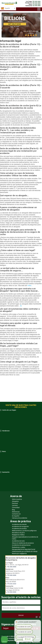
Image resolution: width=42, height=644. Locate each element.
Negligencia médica (18, 535)
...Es (20, 306)
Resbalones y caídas (19, 547)
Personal (15, 503)
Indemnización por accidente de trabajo (25, 551)
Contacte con (16, 514)
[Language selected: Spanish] (8, 8)
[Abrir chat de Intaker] (18, 643)
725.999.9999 (12, 592)
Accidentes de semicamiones (21, 545)
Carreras (15, 505)
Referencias (16, 512)
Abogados (15, 501)
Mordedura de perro (18, 533)
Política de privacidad (9, 640)
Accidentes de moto (18, 541)
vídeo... (30, 286)
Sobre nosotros (17, 499)
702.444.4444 (12, 567)
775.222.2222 (12, 584)
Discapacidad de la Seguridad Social (24, 549)
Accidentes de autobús (19, 529)
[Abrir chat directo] (37, 617)
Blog (13, 510)
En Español (16, 516)
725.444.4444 (12, 575)
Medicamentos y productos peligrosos (24, 531)
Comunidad (16, 508)
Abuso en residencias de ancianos (23, 543)
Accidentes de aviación (19, 524)
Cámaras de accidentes (20, 518)
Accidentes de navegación (20, 526)
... (34, 62)
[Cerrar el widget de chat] (40, 617)
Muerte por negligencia (19, 553)
